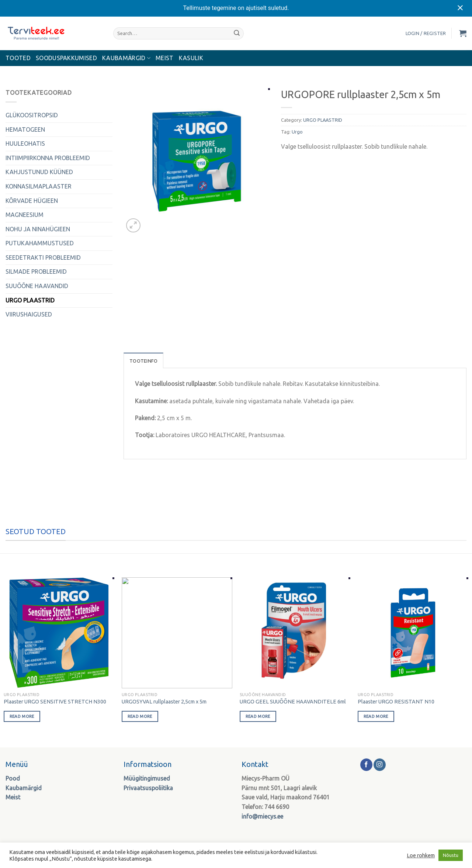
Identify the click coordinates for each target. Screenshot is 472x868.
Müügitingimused (147, 778)
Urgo (297, 132)
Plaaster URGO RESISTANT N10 (396, 702)
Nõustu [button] (451, 855)
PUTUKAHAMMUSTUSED (40, 243)
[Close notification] (460, 8)
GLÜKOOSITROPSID (32, 115)
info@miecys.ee (262, 816)
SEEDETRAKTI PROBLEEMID (43, 257)
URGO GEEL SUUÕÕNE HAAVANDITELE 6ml (293, 702)
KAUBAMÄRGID (126, 58)
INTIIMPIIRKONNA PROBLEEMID (48, 158)
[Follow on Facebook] (366, 765)
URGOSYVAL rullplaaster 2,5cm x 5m (164, 702)
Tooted (18, 58)
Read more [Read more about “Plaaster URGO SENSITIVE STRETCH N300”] (22, 716)
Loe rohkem (421, 855)
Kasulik (191, 58)
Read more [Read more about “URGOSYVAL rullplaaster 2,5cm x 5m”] (140, 716)
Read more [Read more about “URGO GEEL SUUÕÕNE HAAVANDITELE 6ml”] (258, 716)
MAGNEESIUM (25, 215)
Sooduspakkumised (66, 58)
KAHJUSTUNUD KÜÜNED (39, 172)
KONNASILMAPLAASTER (39, 186)
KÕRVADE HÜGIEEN (32, 201)
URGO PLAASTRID (30, 300)
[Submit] (237, 33)
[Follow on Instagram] (380, 765)
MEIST (165, 58)
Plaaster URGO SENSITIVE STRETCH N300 (55, 702)
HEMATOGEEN (25, 129)
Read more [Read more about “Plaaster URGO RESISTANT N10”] (376, 716)
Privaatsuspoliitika (148, 788)
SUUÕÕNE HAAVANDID (37, 286)
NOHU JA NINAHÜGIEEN (38, 229)
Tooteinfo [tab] (143, 361)
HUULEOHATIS (25, 143)
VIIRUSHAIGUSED (29, 314)
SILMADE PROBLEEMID (36, 272)
